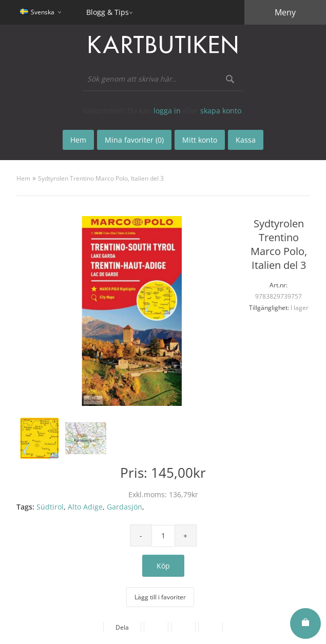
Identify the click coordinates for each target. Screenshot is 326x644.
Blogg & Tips (108, 12)
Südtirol (50, 507)
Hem (23, 178)
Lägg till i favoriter (160, 597)
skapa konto (221, 111)
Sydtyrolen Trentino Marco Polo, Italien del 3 (101, 178)
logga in (167, 111)
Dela (122, 627)
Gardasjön (124, 507)
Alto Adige (85, 507)
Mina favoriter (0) (134, 140)
